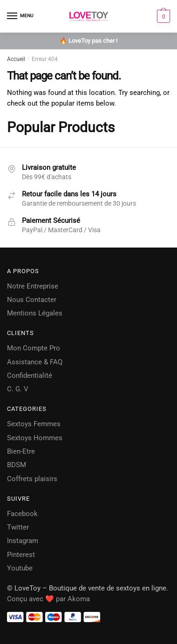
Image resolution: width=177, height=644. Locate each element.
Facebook (22, 514)
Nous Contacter (32, 300)
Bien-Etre (21, 451)
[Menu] (21, 16)
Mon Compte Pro (34, 348)
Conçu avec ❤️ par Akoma (48, 599)
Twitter (18, 527)
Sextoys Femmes (34, 424)
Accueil (16, 59)
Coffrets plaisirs (32, 479)
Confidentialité (30, 376)
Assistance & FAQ (35, 362)
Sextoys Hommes (35, 438)
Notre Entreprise (33, 286)
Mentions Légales (35, 313)
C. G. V (18, 389)
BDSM (17, 465)
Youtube (20, 568)
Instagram (23, 541)
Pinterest (21, 555)
